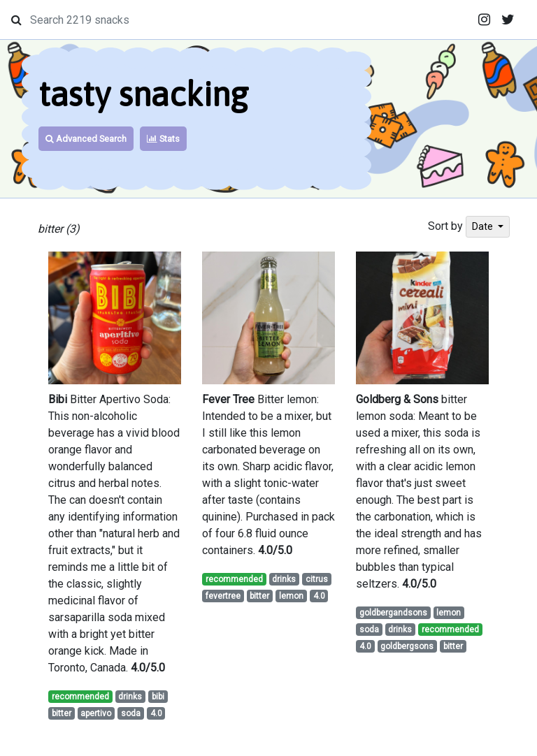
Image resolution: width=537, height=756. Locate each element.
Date (484, 226)
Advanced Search (86, 139)
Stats (163, 139)
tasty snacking (143, 94)
